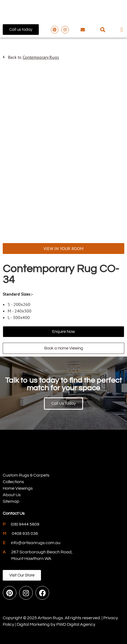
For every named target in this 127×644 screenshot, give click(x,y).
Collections (13, 482)
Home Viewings (18, 488)
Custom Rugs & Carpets (26, 475)
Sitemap (11, 501)
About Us (12, 495)
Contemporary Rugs (41, 57)
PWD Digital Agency (76, 624)
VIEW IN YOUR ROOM (63, 249)
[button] (103, 30)
